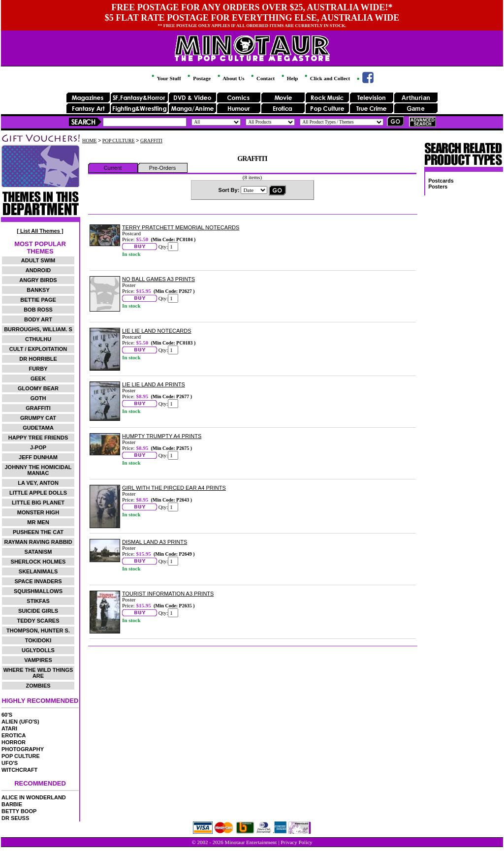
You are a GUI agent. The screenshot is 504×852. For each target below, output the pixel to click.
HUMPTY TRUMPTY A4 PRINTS (162, 436)
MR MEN (38, 522)
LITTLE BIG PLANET (38, 503)
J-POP (38, 447)
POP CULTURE (21, 756)
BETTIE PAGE (38, 300)
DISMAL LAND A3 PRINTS (155, 542)
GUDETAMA (38, 428)
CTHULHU (38, 339)
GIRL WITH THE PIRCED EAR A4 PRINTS (174, 488)
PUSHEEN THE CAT (38, 532)
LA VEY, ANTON (38, 483)
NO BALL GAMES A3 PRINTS (158, 279)
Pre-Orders (162, 168)
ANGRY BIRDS (38, 280)
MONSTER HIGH (38, 512)
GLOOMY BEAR (38, 388)
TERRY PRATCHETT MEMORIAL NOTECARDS (181, 227)
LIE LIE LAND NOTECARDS (157, 331)
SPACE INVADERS (38, 581)
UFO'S (10, 763)
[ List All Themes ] (40, 231)
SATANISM (38, 552)
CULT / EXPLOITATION (38, 349)
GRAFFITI (38, 408)
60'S (7, 715)
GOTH (38, 398)
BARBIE (12, 804)
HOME (89, 141)
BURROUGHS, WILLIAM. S (38, 329)
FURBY (38, 369)
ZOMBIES (38, 686)
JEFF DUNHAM (38, 457)
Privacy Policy (296, 842)
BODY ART (38, 319)
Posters (438, 187)
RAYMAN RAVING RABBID (38, 542)
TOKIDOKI (38, 640)
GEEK (38, 379)
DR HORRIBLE (38, 359)
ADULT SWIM (38, 260)
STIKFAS (38, 601)
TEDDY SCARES (38, 621)
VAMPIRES (38, 660)
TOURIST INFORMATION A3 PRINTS (168, 594)
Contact (262, 78)
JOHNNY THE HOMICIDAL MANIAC (38, 470)
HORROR (14, 742)
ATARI (9, 728)
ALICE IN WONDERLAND (34, 797)
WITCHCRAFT (19, 770)
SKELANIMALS (38, 571)
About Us (230, 78)
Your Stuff (165, 78)
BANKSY (38, 290)
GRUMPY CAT (38, 418)
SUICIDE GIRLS (38, 611)
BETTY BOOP (19, 811)
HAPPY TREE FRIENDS (38, 438)
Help (289, 78)
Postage (198, 78)
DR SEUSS (15, 818)
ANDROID (38, 270)
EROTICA (14, 735)
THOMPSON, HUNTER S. (38, 631)
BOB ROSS (38, 310)
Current (113, 168)
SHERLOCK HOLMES (38, 562)
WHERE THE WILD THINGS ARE (38, 673)
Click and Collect (327, 78)
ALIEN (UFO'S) (20, 722)
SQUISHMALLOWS (38, 591)
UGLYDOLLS (38, 650)
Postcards (441, 181)
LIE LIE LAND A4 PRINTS (154, 384)
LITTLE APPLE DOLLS (38, 493)
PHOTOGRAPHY (23, 749)
